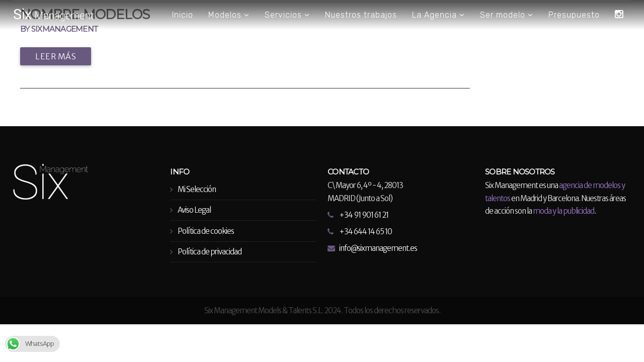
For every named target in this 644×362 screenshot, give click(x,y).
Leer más (56, 56)
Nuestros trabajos (361, 15)
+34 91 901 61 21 (364, 215)
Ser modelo (507, 15)
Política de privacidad (210, 252)
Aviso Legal (194, 210)
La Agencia (438, 15)
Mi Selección (197, 189)
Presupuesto (574, 15)
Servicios (287, 15)
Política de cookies (206, 231)
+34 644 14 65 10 (366, 232)
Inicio (183, 15)
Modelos (229, 15)
